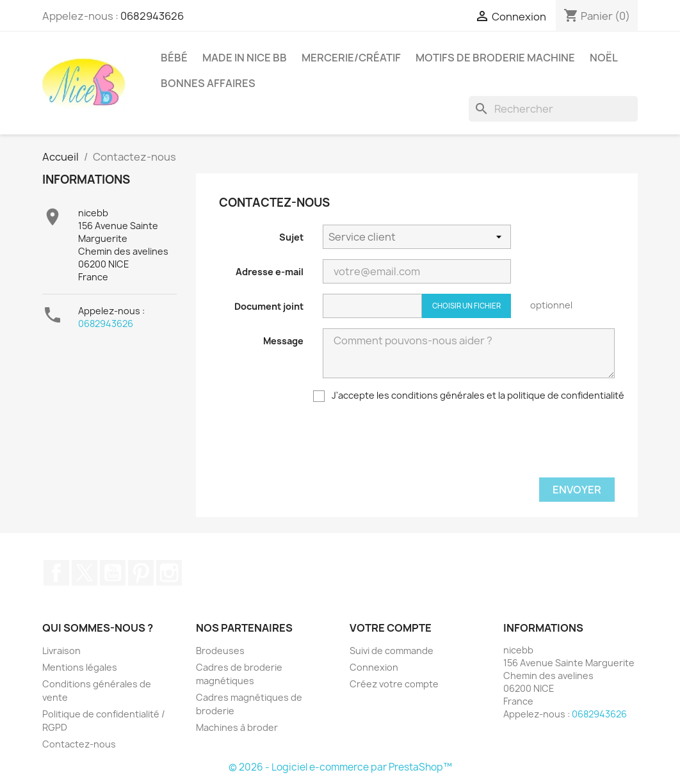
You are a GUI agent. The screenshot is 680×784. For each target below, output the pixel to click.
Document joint (269, 306)
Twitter (85, 573)
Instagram (169, 573)
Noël (604, 58)
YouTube (113, 573)
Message (283, 341)
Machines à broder (237, 727)
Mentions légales (80, 667)
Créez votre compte (394, 684)
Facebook (56, 573)
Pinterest (141, 573)
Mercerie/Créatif (351, 58)
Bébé (174, 58)
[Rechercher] (553, 109)
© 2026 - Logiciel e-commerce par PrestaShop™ (340, 767)
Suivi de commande (392, 651)
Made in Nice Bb (245, 58)
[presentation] (420, 442)
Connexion (374, 667)
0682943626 (152, 16)
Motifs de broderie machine (495, 58)
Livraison (61, 651)
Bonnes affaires (208, 83)
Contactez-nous (79, 744)
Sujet (291, 237)
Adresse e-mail (270, 272)
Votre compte (391, 628)
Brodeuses (220, 651)
